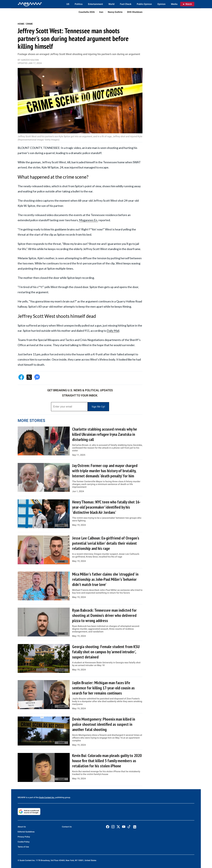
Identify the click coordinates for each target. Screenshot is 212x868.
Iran (101, 12)
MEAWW (22, 797)
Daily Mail (113, 331)
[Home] (30, 4)
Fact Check (126, 4)
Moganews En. (88, 220)
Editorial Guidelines (26, 832)
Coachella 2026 (87, 12)
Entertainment (95, 4)
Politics (79, 4)
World (111, 4)
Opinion (161, 4)
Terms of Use (23, 847)
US (68, 4)
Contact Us (67, 827)
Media (174, 4)
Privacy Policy (24, 837)
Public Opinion (144, 4)
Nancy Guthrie (115, 12)
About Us (22, 827)
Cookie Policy (24, 842)
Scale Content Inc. (47, 797)
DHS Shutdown (135, 12)
